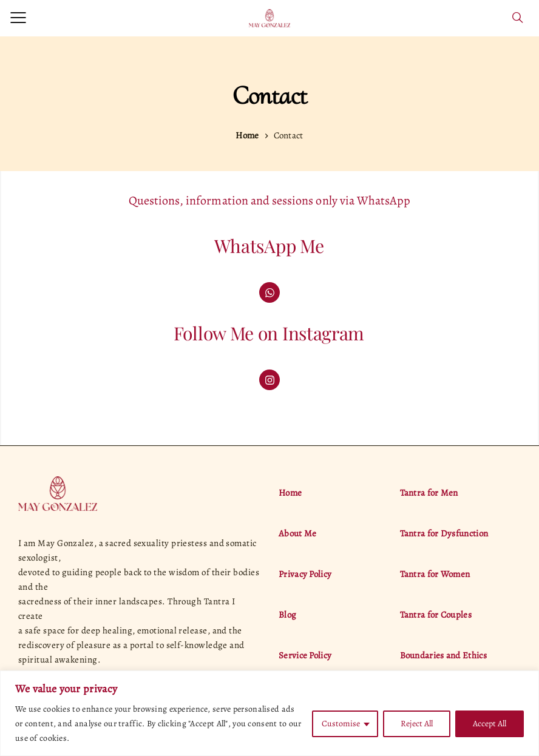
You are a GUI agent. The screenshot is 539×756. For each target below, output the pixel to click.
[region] (269, 713)
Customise (341, 724)
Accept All (490, 724)
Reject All (417, 724)
